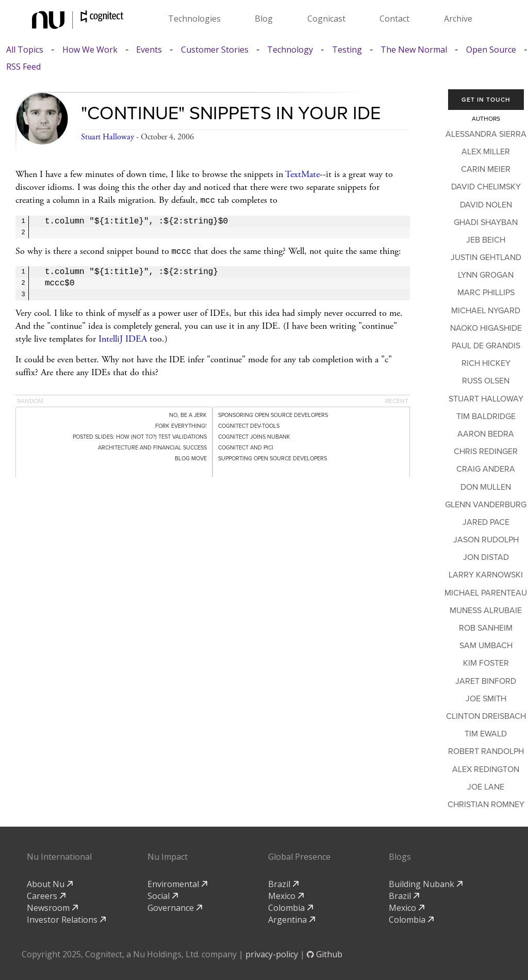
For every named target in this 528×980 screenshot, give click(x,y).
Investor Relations (66, 920)
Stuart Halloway (108, 137)
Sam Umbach (486, 646)
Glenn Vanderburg (486, 505)
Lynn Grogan (486, 275)
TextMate (302, 174)
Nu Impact (168, 857)
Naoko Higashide (486, 328)
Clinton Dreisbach (486, 716)
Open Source (491, 50)
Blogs (400, 857)
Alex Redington (486, 769)
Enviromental (177, 884)
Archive (458, 19)
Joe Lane (486, 787)
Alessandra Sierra (486, 134)
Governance (175, 908)
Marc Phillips (486, 293)
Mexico (286, 896)
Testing (347, 50)
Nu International (59, 857)
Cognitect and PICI (246, 446)
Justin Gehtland (486, 258)
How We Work (90, 50)
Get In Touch (486, 100)
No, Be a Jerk (188, 413)
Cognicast (326, 19)
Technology (290, 50)
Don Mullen (486, 487)
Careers (46, 896)
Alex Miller (486, 152)
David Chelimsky (486, 187)
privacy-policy (272, 954)
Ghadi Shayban (486, 222)
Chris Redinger (486, 452)
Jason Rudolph (486, 540)
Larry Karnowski (486, 575)
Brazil (283, 884)
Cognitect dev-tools (249, 424)
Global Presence (299, 857)
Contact (394, 19)
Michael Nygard (486, 311)
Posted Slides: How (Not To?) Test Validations (140, 435)
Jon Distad (486, 557)
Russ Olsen (486, 381)
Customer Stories (215, 50)
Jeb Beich (486, 240)
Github (325, 954)
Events (149, 50)
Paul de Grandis (486, 346)
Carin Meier (486, 169)
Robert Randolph (486, 751)
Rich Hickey (486, 363)
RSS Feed (23, 67)
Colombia (291, 908)
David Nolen (486, 205)
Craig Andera (486, 469)
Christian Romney (486, 805)
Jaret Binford (486, 681)
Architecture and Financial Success (152, 446)
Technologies (194, 19)
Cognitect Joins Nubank (254, 435)
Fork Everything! (181, 424)
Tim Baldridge (486, 416)
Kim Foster (486, 663)
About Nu (50, 884)
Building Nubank (426, 884)
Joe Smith (486, 699)
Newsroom (52, 908)
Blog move (191, 456)
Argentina (292, 920)
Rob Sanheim (486, 628)
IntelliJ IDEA (123, 337)
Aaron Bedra (486, 434)
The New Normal (414, 50)
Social (163, 896)
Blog (264, 19)
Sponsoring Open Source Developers (273, 413)
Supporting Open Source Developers (273, 456)
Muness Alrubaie (486, 611)
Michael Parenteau (486, 593)
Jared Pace (486, 522)
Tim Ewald (486, 734)
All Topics (25, 50)
